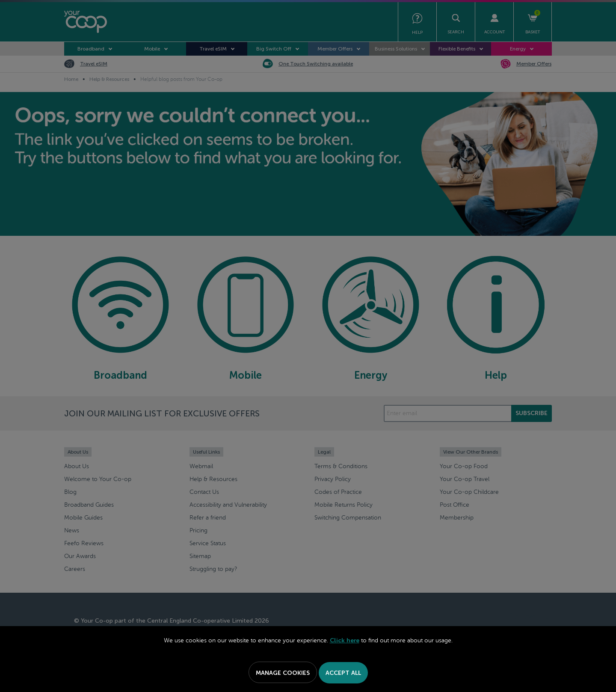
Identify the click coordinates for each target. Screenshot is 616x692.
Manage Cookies (283, 673)
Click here (345, 640)
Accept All (343, 673)
